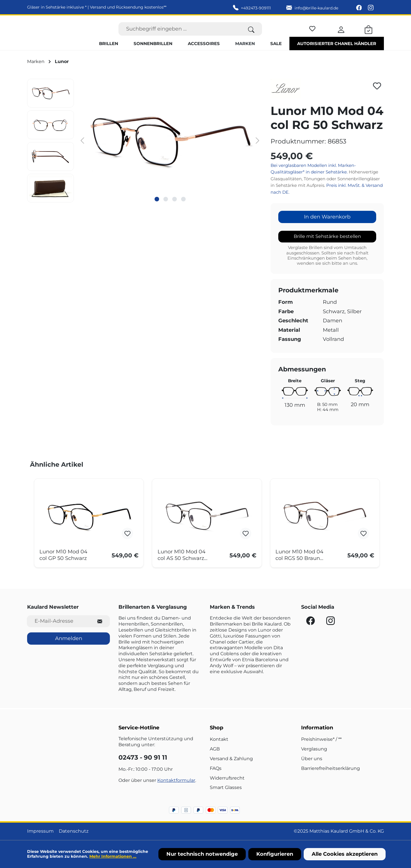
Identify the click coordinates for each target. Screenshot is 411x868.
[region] (145, 152)
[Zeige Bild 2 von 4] (166, 210)
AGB (215, 749)
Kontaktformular (176, 780)
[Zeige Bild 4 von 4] (183, 210)
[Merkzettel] (312, 33)
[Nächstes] (258, 151)
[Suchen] (251, 34)
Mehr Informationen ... (113, 856)
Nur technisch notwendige (202, 854)
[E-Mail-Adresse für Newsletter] (58, 621)
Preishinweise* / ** (321, 739)
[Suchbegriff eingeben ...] (180, 34)
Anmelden (69, 638)
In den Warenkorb (327, 228)
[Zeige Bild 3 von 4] (174, 210)
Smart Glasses (226, 788)
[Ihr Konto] (341, 34)
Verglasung (314, 749)
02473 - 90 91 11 (143, 757)
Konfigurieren (275, 854)
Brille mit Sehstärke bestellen (327, 247)
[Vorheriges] (82, 151)
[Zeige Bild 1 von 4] (157, 210)
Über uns (312, 759)
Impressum (40, 831)
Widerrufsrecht (227, 778)
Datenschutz (74, 831)
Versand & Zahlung (231, 759)
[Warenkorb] (368, 34)
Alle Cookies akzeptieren (345, 854)
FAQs (216, 768)
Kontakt (219, 739)
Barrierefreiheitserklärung (331, 768)
